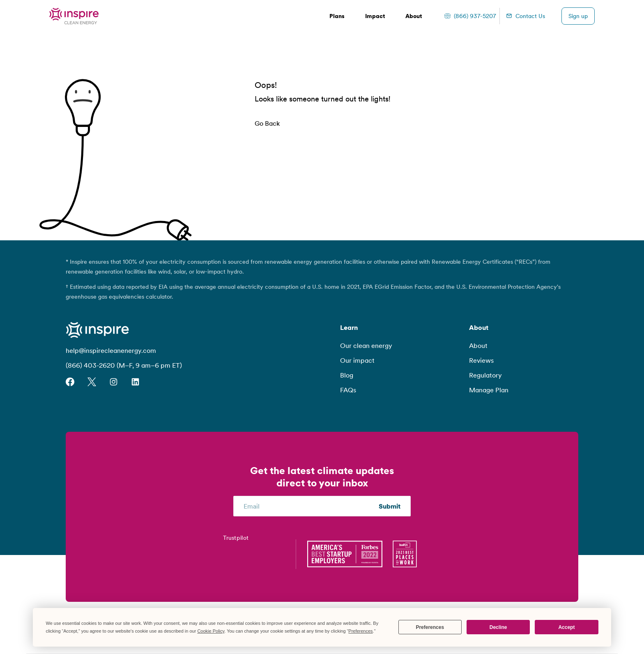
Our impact (357, 360)
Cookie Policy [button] (211, 631)
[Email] (311, 506)
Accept (566, 627)
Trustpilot (236, 537)
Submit (390, 506)
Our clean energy (366, 345)
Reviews (481, 360)
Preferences (430, 627)
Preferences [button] (360, 631)
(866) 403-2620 (90, 365)
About (478, 345)
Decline (498, 627)
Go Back (267, 123)
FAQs (348, 390)
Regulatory (485, 375)
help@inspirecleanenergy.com (111, 350)
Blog (347, 375)
